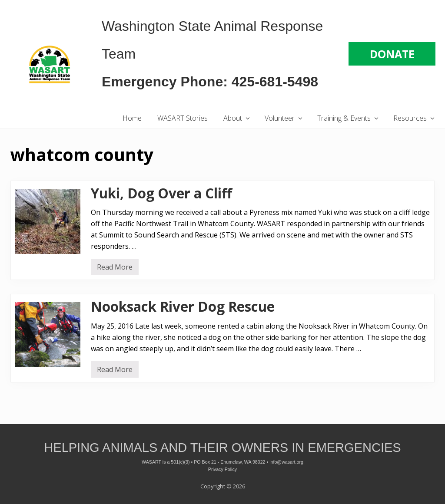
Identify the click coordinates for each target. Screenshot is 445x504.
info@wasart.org (286, 462)
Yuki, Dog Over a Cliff (161, 193)
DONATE (392, 54)
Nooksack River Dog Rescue (183, 306)
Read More (115, 269)
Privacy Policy (222, 469)
